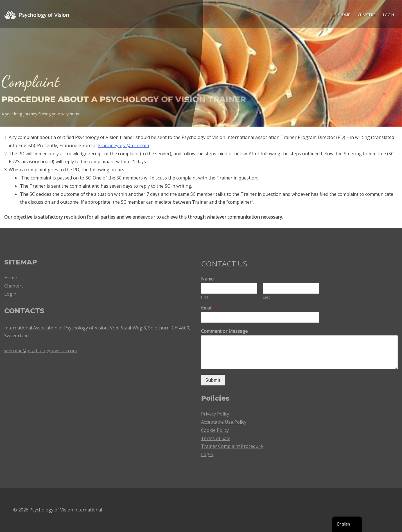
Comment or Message (224, 331)
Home (345, 15)
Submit (213, 380)
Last (266, 297)
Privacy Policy (215, 414)
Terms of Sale (216, 438)
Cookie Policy (215, 430)
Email (208, 308)
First (205, 297)
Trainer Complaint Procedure (232, 446)
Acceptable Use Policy (224, 422)
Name (209, 279)
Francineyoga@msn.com (124, 145)
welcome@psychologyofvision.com (40, 351)
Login (389, 15)
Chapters (367, 15)
